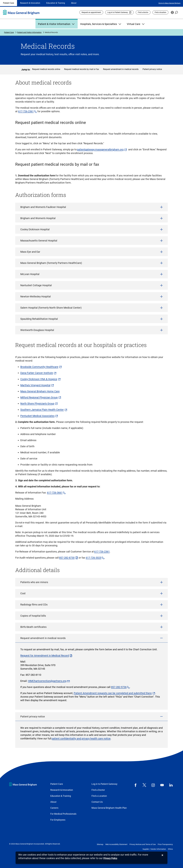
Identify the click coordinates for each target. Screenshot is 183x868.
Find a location (160, 12)
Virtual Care (136, 24)
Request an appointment (91, 12)
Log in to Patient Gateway (118, 12)
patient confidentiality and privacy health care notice (81, 738)
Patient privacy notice (152, 69)
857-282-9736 (119, 687)
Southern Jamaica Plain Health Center (42, 410)
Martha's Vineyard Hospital (35, 385)
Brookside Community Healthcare (39, 367)
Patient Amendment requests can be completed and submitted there (113, 693)
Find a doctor (143, 12)
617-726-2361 (26, 111)
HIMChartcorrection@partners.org (47, 681)
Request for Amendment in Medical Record (45, 656)
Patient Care (9, 3)
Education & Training (56, 3)
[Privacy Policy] (110, 858)
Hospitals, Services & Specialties (101, 24)
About (74, 3)
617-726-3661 (55, 493)
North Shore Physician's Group (37, 403)
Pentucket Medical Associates (37, 416)
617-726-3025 (94, 558)
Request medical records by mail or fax (82, 69)
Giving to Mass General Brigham (169, 3)
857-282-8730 (67, 558)
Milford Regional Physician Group (39, 397)
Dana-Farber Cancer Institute (37, 373)
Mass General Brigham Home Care (40, 391)
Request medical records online (46, 69)
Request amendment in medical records (121, 69)
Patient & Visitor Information (57, 24)
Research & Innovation (30, 3)
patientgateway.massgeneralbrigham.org (100, 149)
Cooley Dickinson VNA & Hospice (39, 379)
